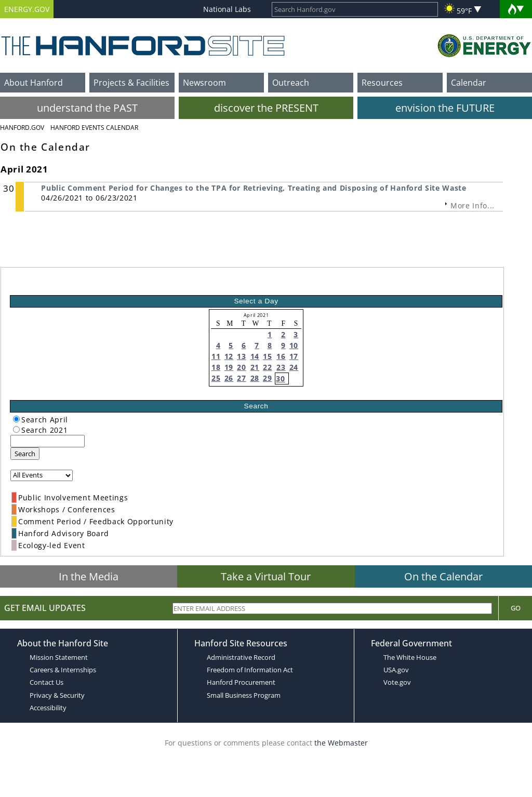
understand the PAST (87, 108)
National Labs (227, 9)
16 (281, 356)
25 (216, 378)
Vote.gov (397, 682)
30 (280, 378)
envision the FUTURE (445, 108)
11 (216, 356)
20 (241, 367)
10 (294, 345)
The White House (410, 657)
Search (25, 454)
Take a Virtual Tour (266, 576)
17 (294, 356)
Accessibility (48, 708)
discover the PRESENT (266, 108)
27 (241, 378)
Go (516, 608)
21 (255, 367)
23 (281, 367)
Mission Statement (59, 657)
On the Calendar (443, 576)
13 (241, 356)
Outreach (291, 83)
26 (229, 378)
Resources (382, 83)
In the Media (89, 576)
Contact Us (46, 682)
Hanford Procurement (241, 682)
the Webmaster (341, 743)
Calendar (469, 83)
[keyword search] (48, 441)
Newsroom (204, 83)
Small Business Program (244, 695)
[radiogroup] (16, 419)
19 (229, 367)
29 (267, 378)
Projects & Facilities (131, 83)
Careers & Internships (63, 670)
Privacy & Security (57, 695)
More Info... (473, 205)
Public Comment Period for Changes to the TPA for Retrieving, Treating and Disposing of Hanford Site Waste (254, 188)
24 (294, 367)
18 (216, 367)
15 (267, 356)
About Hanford (34, 83)
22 (267, 367)
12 (229, 356)
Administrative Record (241, 657)
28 (255, 378)
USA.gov (396, 670)
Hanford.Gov (22, 128)
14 (255, 356)
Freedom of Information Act (250, 670)
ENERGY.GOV (27, 9)
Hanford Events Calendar (94, 128)
